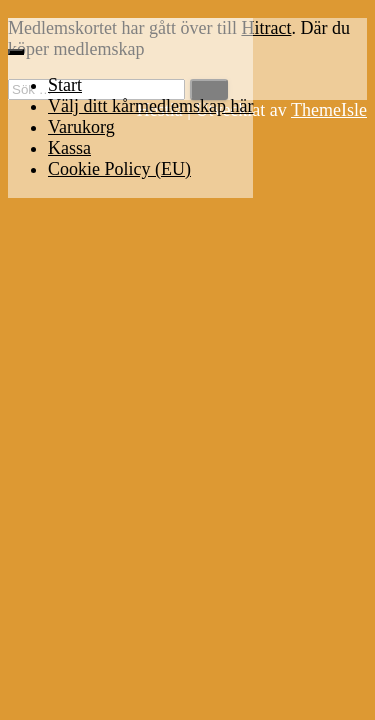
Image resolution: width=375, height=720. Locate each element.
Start (65, 85)
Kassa (69, 148)
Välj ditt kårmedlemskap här (150, 106)
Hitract (266, 28)
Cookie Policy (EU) (119, 169)
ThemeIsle (329, 110)
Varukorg (81, 127)
